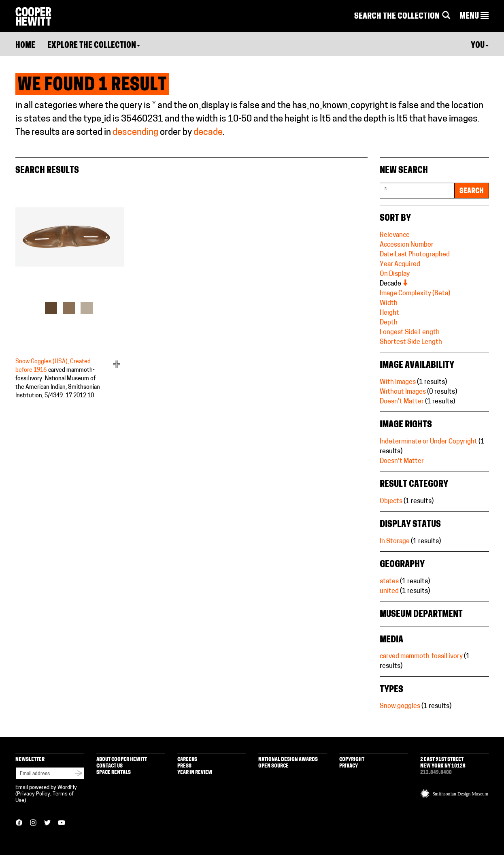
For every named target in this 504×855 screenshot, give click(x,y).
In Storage (395, 542)
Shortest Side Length (411, 342)
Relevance (395, 235)
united (389, 591)
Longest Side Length (410, 333)
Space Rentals (114, 773)
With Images (398, 382)
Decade (394, 284)
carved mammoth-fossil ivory (421, 657)
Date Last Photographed (415, 255)
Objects (391, 501)
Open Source (273, 766)
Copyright (352, 760)
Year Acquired (400, 264)
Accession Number (407, 245)
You (480, 46)
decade (208, 133)
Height (389, 313)
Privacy (349, 766)
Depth (389, 323)
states (389, 582)
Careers (187, 760)
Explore (94, 46)
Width (389, 303)
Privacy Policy (34, 794)
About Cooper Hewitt (122, 760)
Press (184, 766)
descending (135, 133)
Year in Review (195, 773)
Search (472, 191)
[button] (474, 17)
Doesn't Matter (402, 402)
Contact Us (110, 766)
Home (25, 46)
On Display (395, 274)
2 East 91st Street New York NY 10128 (443, 763)
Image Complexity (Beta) (415, 294)
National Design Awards (288, 760)
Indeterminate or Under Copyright (429, 442)
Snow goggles (400, 706)
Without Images (403, 392)
